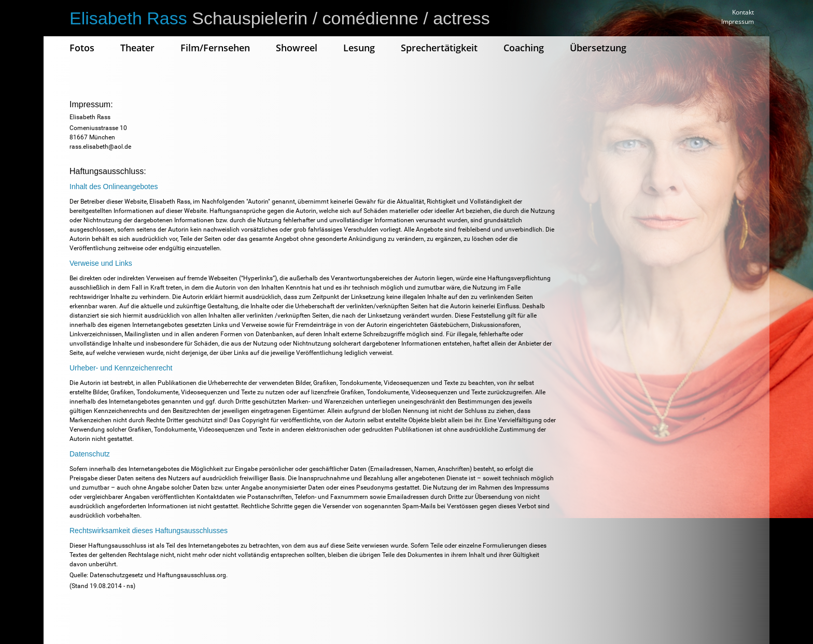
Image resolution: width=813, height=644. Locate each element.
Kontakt (743, 12)
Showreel (297, 48)
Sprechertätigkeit (439, 48)
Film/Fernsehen (215, 48)
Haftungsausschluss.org (192, 575)
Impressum (738, 22)
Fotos (82, 48)
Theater (137, 48)
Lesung (359, 48)
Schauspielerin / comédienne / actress (280, 18)
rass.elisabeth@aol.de (100, 147)
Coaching (524, 48)
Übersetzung (598, 48)
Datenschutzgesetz (116, 575)
